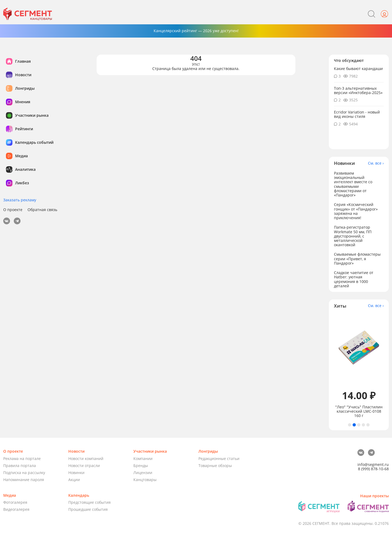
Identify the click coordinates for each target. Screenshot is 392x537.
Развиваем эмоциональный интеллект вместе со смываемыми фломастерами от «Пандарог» (353, 184)
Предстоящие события (89, 502)
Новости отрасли (84, 466)
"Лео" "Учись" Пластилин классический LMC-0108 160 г (359, 411)
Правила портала (20, 466)
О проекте (13, 210)
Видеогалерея (16, 509)
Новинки (76, 473)
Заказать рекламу (20, 200)
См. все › (376, 163)
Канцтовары (145, 480)
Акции (74, 480)
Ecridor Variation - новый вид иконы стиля (357, 114)
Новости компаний (86, 458)
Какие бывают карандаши (358, 69)
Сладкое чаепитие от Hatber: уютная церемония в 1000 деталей (354, 279)
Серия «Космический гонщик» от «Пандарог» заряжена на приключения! (356, 211)
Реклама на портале (22, 458)
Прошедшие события (88, 509)
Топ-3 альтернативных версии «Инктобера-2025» (358, 90)
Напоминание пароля (24, 480)
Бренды (141, 466)
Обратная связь (42, 210)
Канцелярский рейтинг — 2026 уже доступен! (196, 31)
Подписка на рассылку (24, 473)
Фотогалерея (15, 502)
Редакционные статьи (219, 458)
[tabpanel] (359, 366)
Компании (143, 458)
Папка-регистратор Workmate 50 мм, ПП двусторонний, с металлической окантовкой (353, 236)
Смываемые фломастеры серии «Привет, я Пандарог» (357, 259)
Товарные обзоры (215, 466)
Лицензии (143, 473)
